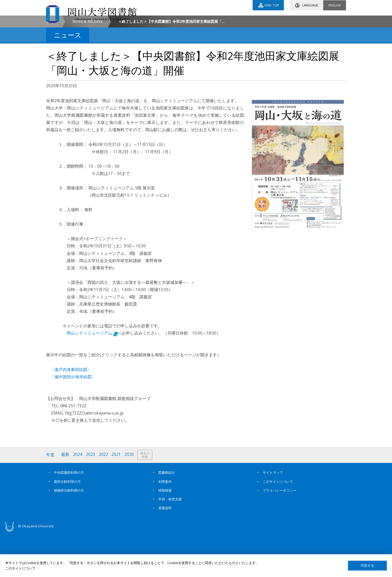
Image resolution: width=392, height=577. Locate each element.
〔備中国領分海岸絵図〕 (73, 421)
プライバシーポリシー (280, 534)
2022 (104, 499)
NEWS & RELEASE (88, 66)
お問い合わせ (210, 20)
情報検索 (165, 534)
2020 (130, 499)
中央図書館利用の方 (69, 516)
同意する (367, 565)
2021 (117, 499)
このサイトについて (278, 526)
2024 (78, 499)
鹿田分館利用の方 (67, 526)
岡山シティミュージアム (92, 377)
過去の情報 (145, 499)
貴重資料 (165, 552)
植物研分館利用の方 (69, 534)
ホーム (51, 66)
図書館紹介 (167, 516)
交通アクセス (256, 20)
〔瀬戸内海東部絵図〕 (71, 413)
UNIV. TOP (271, 5)
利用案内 (165, 526)
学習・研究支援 (170, 543)
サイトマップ (273, 516)
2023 (91, 499)
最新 (65, 499)
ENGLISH (335, 5)
